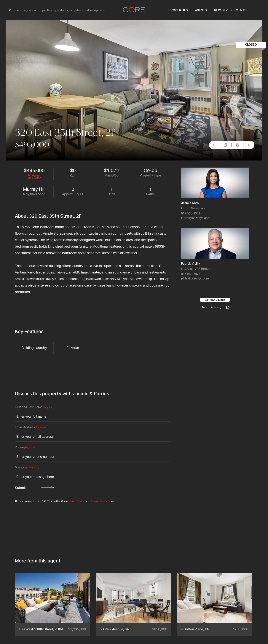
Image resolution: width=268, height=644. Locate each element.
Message (27, 468)
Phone (25, 448)
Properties (178, 10)
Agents (201, 10)
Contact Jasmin (215, 300)
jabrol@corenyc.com (196, 218)
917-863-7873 (191, 274)
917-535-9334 (191, 214)
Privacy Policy (77, 501)
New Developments (230, 10)
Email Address (31, 428)
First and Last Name (34, 407)
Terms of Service (99, 501)
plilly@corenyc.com (195, 279)
